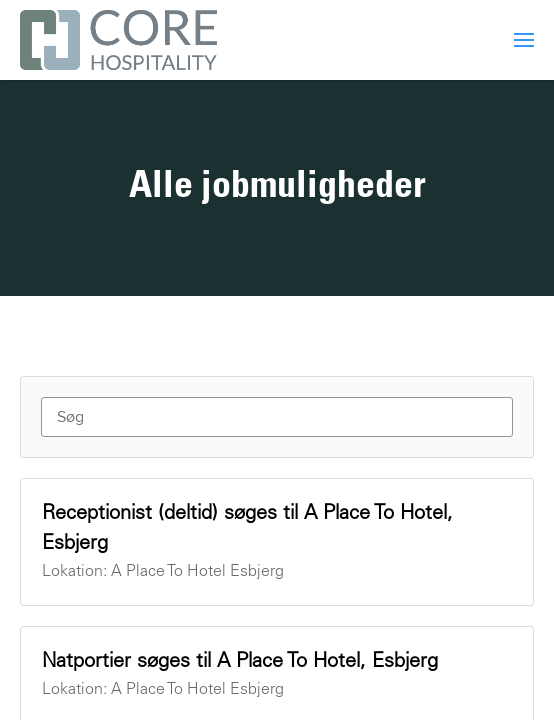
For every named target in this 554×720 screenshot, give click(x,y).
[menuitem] (524, 40)
